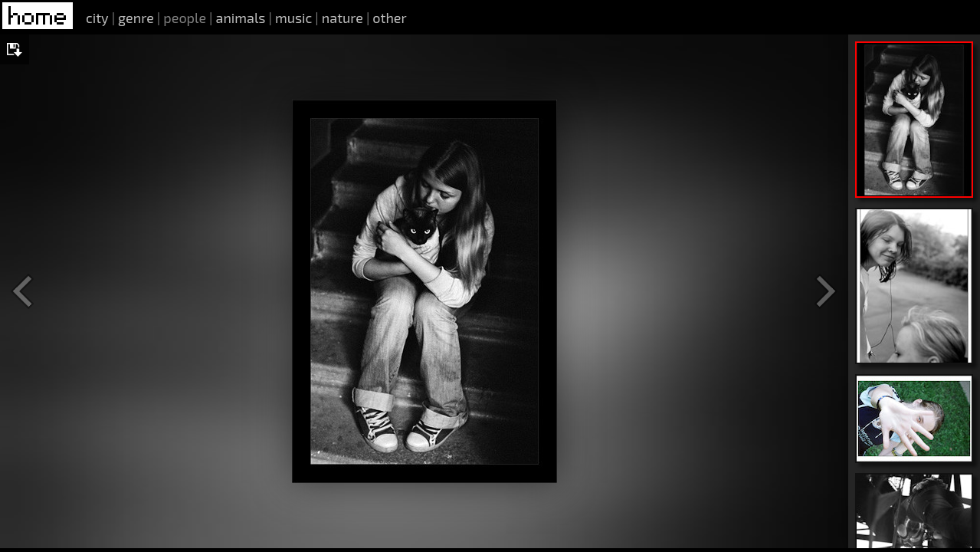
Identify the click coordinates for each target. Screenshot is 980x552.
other (389, 18)
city (97, 18)
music (293, 18)
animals (241, 18)
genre (136, 18)
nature (343, 18)
